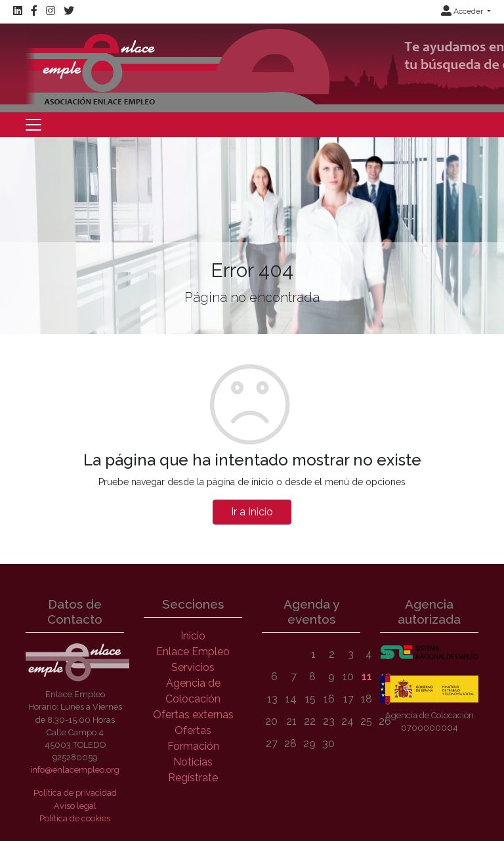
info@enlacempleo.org (75, 770)
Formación (193, 746)
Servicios (193, 667)
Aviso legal (75, 806)
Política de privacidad (75, 793)
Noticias (193, 762)
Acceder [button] (463, 11)
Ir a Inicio (252, 512)
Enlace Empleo (193, 652)
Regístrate (193, 778)
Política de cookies (75, 818)
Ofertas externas (193, 715)
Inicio (193, 636)
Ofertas (193, 730)
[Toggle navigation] (33, 125)
